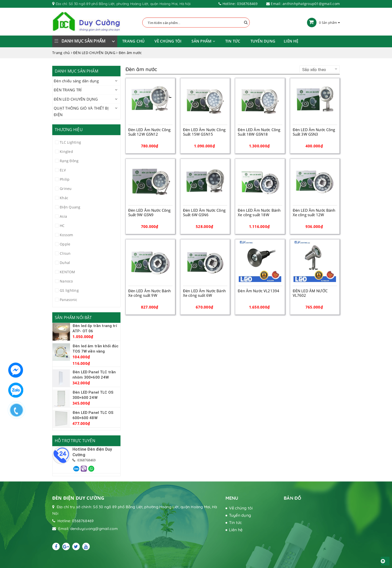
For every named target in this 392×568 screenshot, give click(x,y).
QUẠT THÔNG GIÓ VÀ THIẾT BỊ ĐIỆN (81, 111)
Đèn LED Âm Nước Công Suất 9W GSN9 (149, 212)
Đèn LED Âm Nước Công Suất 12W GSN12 (149, 132)
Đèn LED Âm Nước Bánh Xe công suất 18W (259, 212)
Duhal (65, 263)
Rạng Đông (69, 161)
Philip (65, 179)
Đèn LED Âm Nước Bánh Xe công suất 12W (314, 212)
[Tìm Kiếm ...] (196, 23)
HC (62, 226)
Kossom (66, 235)
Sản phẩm (203, 41)
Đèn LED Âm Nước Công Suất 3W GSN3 (314, 132)
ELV (63, 170)
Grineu (66, 189)
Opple (65, 244)
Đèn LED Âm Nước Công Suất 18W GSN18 (259, 132)
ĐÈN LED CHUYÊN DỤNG (76, 99)
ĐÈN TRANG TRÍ (68, 90)
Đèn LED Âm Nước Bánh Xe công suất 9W (150, 293)
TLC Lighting (70, 142)
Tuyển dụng (263, 41)
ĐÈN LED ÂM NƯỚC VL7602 (310, 293)
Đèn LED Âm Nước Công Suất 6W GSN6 (204, 212)
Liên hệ (291, 41)
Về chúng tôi (168, 41)
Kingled (66, 152)
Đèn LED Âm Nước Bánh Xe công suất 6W (204, 293)
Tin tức (233, 41)
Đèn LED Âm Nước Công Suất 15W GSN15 (204, 132)
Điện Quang (70, 207)
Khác (64, 198)
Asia (63, 216)
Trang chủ (133, 41)
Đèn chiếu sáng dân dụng (76, 81)
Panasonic (68, 300)
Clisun (65, 253)
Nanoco (66, 281)
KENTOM (67, 272)
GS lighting (69, 290)
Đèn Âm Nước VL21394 (258, 291)
